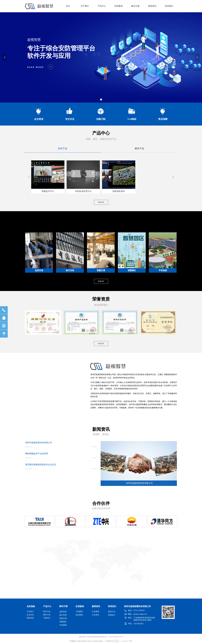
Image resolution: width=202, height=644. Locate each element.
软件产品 (63, 149)
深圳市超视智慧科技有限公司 (39, 443)
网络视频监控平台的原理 (37, 454)
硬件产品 (139, 149)
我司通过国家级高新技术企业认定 (41, 465)
